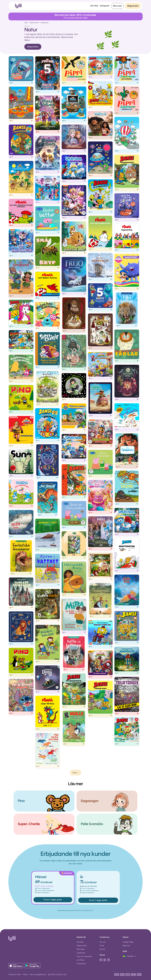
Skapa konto (133, 6)
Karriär (102, 949)
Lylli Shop (80, 960)
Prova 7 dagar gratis (53, 900)
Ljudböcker (81, 953)
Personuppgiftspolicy (38, 974)
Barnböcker (34, 23)
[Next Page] (76, 773)
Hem (26, 23)
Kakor (25, 974)
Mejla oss (126, 946)
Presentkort (81, 964)
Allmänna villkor (15, 974)
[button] (131, 956)
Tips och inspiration (84, 956)
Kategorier (105, 6)
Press (102, 946)
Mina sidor (118, 6)
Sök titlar (94, 6)
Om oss (103, 942)
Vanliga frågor (128, 942)
